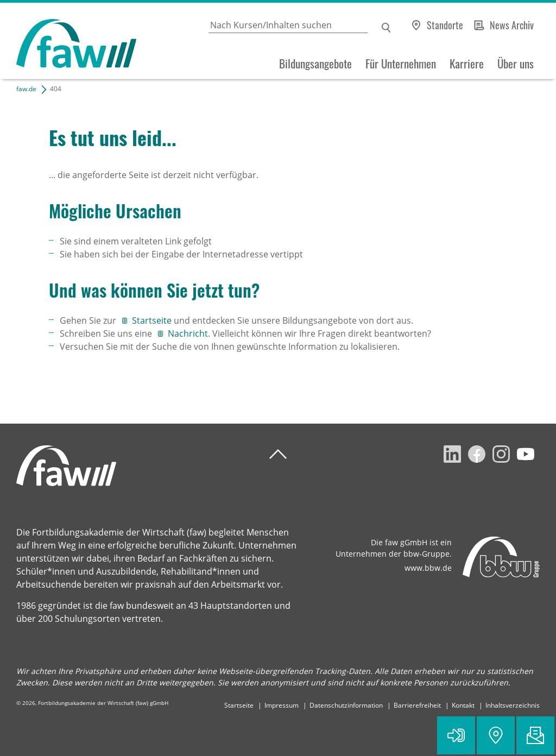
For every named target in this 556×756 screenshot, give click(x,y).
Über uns (516, 64)
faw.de (26, 89)
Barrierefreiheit (417, 705)
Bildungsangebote (315, 64)
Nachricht (188, 333)
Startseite (153, 320)
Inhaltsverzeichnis (513, 705)
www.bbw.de (428, 568)
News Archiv (512, 25)
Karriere (467, 64)
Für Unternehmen (401, 64)
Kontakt (463, 705)
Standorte (445, 25)
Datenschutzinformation (346, 705)
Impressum (282, 705)
